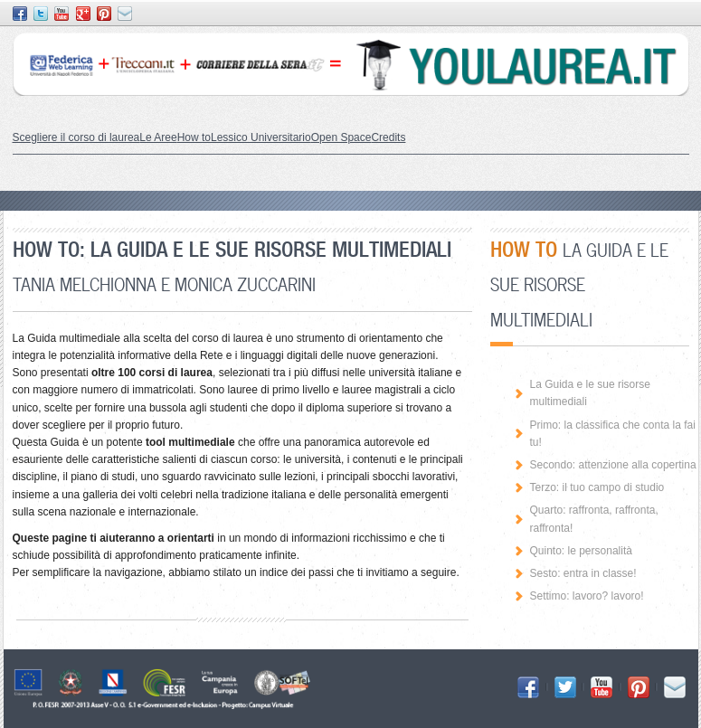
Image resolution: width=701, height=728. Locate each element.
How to (194, 137)
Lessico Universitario (261, 137)
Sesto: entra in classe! (583, 573)
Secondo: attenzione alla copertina (613, 465)
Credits (388, 137)
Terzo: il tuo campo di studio (597, 487)
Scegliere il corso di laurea (76, 137)
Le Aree (158, 137)
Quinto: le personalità (581, 551)
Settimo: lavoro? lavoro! (587, 596)
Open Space (341, 137)
